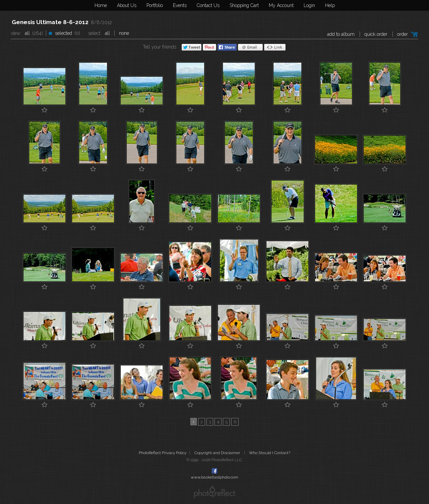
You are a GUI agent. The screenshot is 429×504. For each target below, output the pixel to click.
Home (101, 5)
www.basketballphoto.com (214, 477)
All (27, 33)
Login (309, 5)
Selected (64, 33)
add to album (341, 34)
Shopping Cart (244, 5)
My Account (281, 5)
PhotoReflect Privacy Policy (163, 453)
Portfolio (155, 5)
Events (180, 5)
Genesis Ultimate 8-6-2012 (50, 22)
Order (403, 34)
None (124, 33)
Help (330, 5)
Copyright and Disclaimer (218, 453)
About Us (127, 5)
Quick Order (376, 34)
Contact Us (208, 5)
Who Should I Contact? (270, 453)
